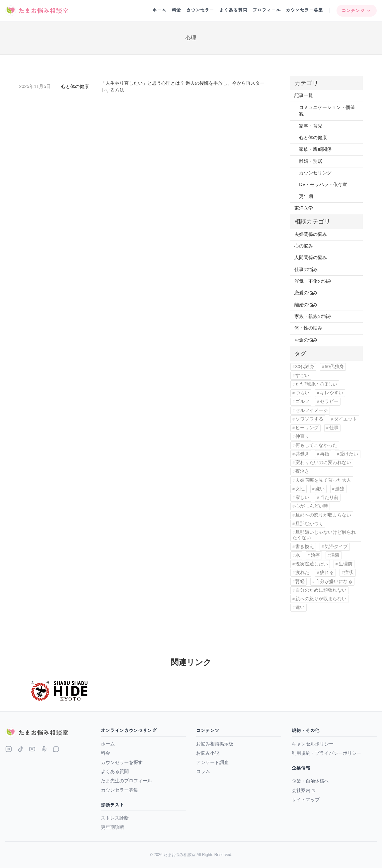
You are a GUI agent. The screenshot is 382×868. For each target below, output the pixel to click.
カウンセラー (200, 10)
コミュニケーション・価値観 (327, 111)
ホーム (159, 10)
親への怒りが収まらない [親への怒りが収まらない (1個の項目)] (321, 599)
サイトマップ (306, 800)
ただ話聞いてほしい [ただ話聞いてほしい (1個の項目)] (316, 384)
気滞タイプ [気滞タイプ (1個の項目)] (336, 547)
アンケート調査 (212, 762)
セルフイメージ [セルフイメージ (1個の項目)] (312, 410)
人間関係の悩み (311, 258)
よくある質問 (233, 10)
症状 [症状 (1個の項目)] (349, 573)
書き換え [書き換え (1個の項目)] (305, 547)
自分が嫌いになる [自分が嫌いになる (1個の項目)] (334, 581)
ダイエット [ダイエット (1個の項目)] (345, 419)
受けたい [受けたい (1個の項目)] (349, 454)
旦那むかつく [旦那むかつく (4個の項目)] (309, 524)
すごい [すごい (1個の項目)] (302, 376)
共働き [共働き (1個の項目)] (302, 454)
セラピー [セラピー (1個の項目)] (329, 401)
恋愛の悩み (306, 293)
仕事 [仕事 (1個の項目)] (334, 428)
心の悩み (304, 246)
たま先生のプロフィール (126, 781)
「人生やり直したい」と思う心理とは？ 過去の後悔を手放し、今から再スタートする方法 (183, 87)
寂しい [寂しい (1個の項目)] (302, 497)
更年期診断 (113, 827)
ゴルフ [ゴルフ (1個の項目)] (302, 401)
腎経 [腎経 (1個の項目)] (300, 581)
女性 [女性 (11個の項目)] (300, 489)
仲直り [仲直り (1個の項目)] (302, 436)
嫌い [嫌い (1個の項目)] (320, 489)
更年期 (306, 196)
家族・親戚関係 (315, 149)
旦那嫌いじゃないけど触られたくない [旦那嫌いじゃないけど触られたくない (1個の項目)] (324, 535)
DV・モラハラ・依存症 (323, 185)
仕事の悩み (306, 270)
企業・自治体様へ (310, 781)
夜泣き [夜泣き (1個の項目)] (302, 471)
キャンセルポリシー (313, 744)
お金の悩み (306, 340)
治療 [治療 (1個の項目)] (315, 555)
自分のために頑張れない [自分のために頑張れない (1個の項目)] (321, 590)
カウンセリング (315, 173)
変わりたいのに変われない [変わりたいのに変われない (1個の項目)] (323, 463)
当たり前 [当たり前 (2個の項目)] (329, 497)
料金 (176, 10)
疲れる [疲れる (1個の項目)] (327, 573)
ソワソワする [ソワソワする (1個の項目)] (309, 419)
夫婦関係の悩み (311, 234)
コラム (203, 771)
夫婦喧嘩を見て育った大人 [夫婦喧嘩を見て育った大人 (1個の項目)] (323, 480)
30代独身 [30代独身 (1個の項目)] (305, 367)
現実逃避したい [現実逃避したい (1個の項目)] (312, 564)
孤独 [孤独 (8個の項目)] (340, 489)
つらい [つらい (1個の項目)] (302, 393)
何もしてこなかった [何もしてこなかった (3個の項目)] (316, 445)
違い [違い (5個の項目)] (300, 607)
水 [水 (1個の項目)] (298, 555)
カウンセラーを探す (122, 762)
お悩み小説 (208, 753)
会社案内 (304, 790)
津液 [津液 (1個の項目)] (335, 555)
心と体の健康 (75, 87)
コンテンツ (356, 10)
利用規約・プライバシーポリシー (327, 753)
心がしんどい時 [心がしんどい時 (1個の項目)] (312, 506)
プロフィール (267, 10)
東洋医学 (304, 208)
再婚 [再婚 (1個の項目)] (325, 454)
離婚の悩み (306, 305)
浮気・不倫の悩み (313, 281)
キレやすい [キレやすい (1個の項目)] (332, 393)
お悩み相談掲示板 (215, 744)
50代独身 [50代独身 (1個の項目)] (334, 367)
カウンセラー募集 (304, 10)
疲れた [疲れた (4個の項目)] (302, 573)
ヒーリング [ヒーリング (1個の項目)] (307, 428)
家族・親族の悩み (313, 316)
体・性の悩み (308, 328)
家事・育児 (311, 126)
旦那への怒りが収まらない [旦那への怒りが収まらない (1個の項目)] (323, 515)
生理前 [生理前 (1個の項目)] (345, 564)
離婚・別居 (311, 161)
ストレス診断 (115, 818)
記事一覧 (304, 96)
